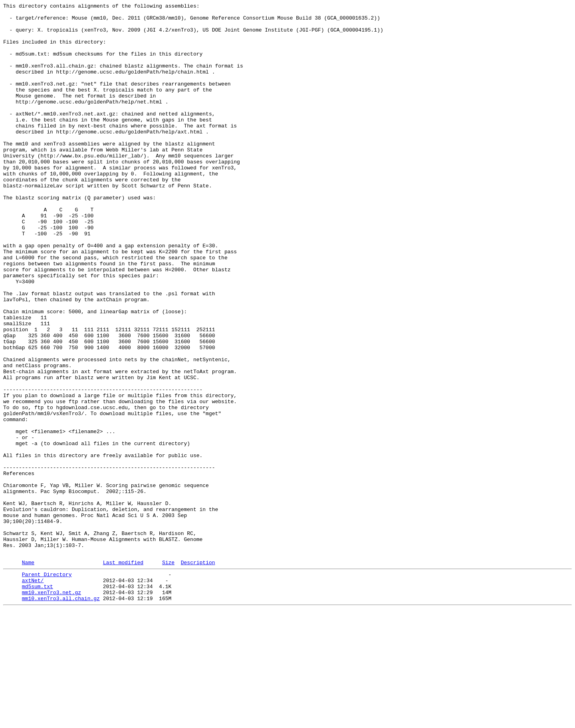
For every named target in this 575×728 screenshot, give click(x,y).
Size (168, 674)
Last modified (123, 674)
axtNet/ (33, 694)
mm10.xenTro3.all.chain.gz (61, 716)
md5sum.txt (38, 701)
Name (28, 674)
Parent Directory (47, 687)
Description (198, 674)
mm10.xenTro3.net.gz (52, 708)
